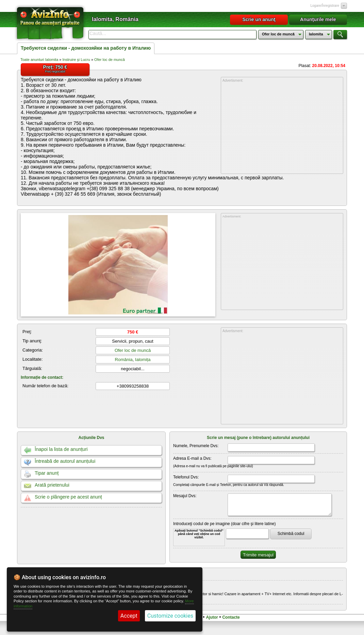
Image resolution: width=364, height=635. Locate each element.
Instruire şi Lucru (76, 60)
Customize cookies (170, 616)
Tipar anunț (47, 473)
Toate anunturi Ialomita (39, 60)
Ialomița (143, 360)
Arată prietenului (52, 485)
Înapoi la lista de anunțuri (61, 449)
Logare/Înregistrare (325, 6)
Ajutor (212, 617)
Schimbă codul (291, 534)
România (124, 360)
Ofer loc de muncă (110, 60)
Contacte (231, 617)
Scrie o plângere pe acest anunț (68, 497)
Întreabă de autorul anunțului (65, 461)
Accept (129, 616)
